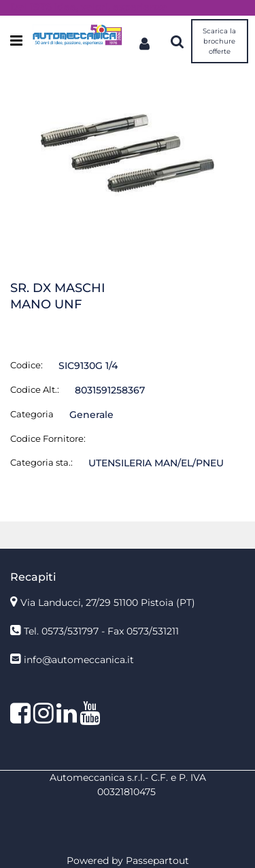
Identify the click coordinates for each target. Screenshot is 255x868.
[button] (128, 152)
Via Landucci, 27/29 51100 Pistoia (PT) (108, 602)
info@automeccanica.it (79, 660)
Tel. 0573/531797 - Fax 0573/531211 (101, 631)
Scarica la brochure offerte (219, 41)
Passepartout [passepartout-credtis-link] (157, 861)
